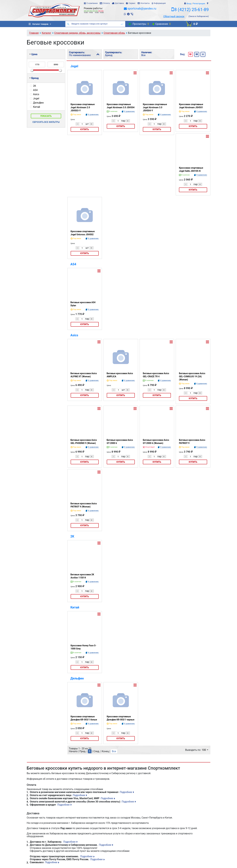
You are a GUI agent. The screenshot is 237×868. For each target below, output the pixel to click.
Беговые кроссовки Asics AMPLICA (120, 375)
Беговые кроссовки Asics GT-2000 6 (120, 442)
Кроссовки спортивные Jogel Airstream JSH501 (191, 106)
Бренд (34, 78)
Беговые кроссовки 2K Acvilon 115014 (82, 576)
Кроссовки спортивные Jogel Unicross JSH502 (83, 233)
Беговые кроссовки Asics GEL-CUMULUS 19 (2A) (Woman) (192, 376)
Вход (189, 4)
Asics (74, 335)
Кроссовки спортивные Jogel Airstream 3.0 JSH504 (121, 106)
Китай (75, 607)
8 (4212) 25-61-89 (192, 10)
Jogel (74, 66)
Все (114, 751)
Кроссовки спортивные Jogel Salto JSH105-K (191, 169)
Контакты (145, 3)
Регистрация (199, 4)
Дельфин (77, 678)
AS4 (73, 264)
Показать (46, 116)
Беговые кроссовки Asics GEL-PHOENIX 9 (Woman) (84, 442)
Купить (85, 129)
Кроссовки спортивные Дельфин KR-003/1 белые (84, 718)
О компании (92, 3)
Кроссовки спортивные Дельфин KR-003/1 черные (121, 718)
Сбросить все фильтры (46, 122)
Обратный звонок (174, 16)
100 (205, 750)
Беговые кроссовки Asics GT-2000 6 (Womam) (156, 442)
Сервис (132, 3)
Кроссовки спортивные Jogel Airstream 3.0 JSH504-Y (155, 107)
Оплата (106, 3)
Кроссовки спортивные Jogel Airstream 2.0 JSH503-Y (83, 107)
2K (72, 536)
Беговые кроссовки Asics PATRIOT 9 (192, 442)
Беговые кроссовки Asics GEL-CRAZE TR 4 (156, 375)
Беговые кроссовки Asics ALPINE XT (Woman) (84, 375)
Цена (33, 54)
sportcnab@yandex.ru (142, 8)
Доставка (119, 3)
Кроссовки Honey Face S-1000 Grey (84, 647)
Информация (160, 3)
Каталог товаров (39, 24)
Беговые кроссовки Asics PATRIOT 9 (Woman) (84, 505)
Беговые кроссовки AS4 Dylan (83, 304)
